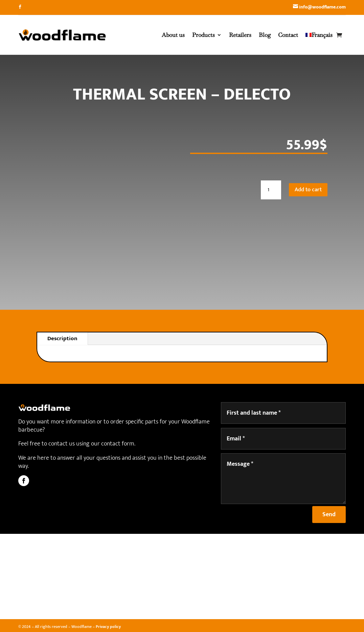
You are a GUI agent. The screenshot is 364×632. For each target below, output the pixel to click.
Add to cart (308, 190)
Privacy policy (108, 627)
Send (329, 515)
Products (203, 35)
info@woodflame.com (322, 7)
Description (62, 339)
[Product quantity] (271, 190)
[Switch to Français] (319, 35)
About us (173, 35)
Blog (265, 35)
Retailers (240, 35)
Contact (288, 35)
